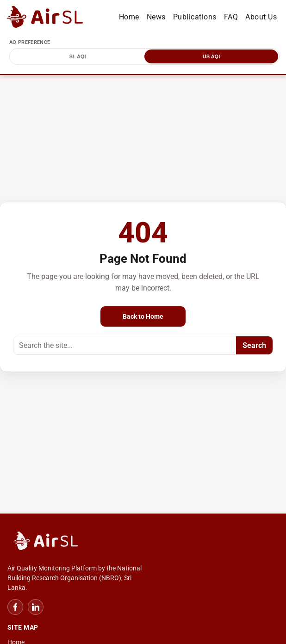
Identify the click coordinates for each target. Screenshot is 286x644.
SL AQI (77, 56)
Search (254, 345)
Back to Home (143, 316)
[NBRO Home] (143, 542)
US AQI (211, 56)
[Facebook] (15, 607)
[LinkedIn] (36, 607)
